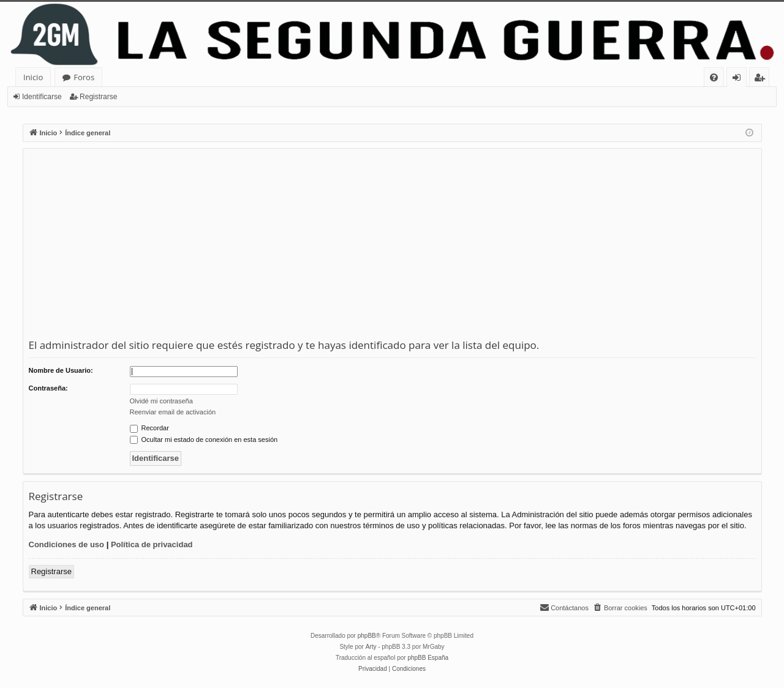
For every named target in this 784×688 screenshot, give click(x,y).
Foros (84, 77)
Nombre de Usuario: (61, 370)
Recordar (149, 428)
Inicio (33, 77)
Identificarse (42, 97)
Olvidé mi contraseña (161, 401)
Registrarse (98, 97)
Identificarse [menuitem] (740, 79)
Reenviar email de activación (173, 412)
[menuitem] (714, 77)
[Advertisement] (392, 246)
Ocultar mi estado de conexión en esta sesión (204, 439)
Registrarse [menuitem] (762, 79)
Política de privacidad (152, 544)
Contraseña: (48, 388)
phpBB (367, 636)
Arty (371, 647)
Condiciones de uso (67, 544)
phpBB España (428, 658)
